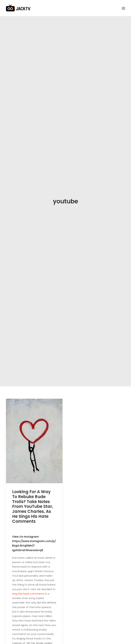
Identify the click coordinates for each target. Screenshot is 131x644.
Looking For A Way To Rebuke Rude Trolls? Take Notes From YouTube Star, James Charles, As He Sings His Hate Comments (33, 501)
